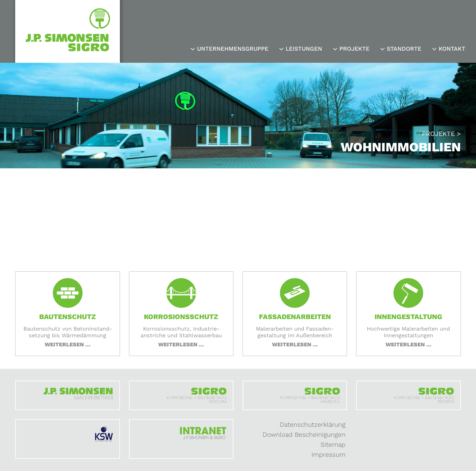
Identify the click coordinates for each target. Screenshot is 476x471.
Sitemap (333, 444)
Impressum (328, 454)
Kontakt (452, 49)
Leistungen (304, 49)
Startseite (130, 235)
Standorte (404, 49)
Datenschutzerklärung (313, 424)
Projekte (354, 49)
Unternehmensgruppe (233, 49)
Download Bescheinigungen (304, 434)
